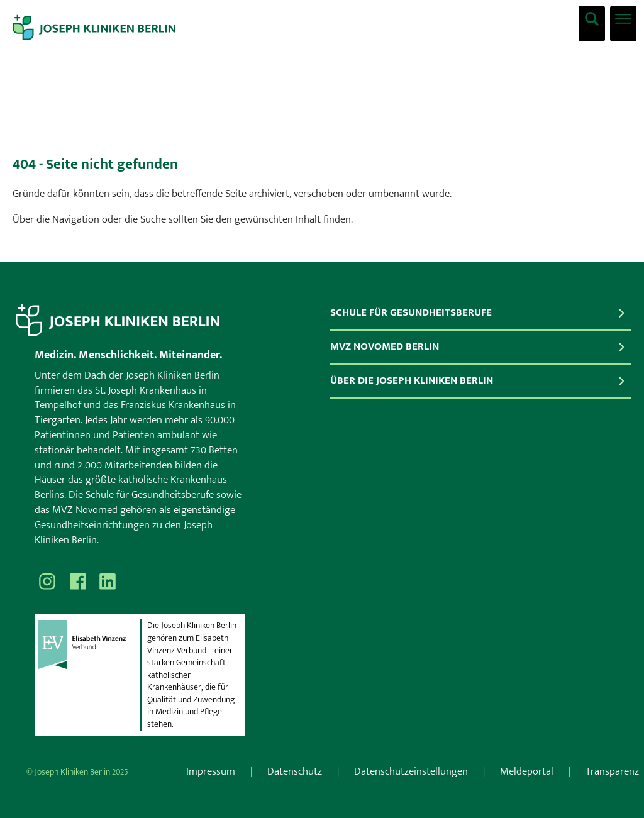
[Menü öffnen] (623, 24)
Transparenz (612, 771)
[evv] (89, 675)
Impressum (211, 771)
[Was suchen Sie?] (592, 24)
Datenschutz (295, 771)
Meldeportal (527, 771)
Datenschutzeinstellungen (411, 771)
